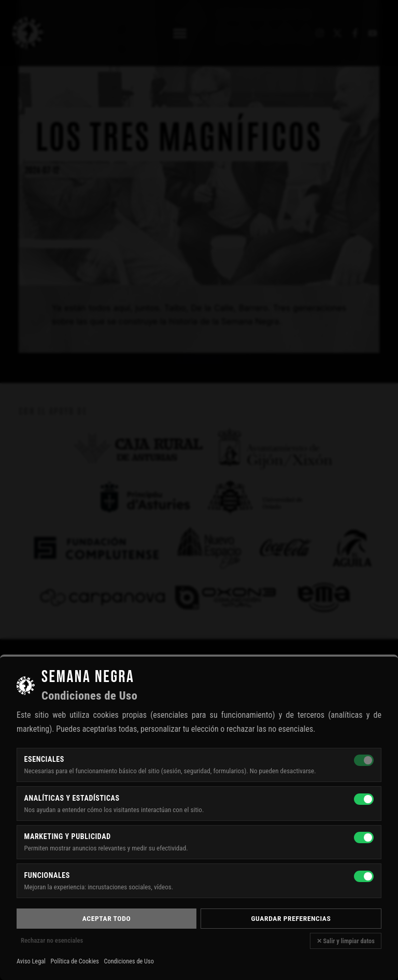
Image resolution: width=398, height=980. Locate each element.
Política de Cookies (75, 961)
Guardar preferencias (291, 918)
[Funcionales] (364, 876)
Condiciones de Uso (129, 961)
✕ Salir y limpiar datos (346, 941)
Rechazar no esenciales (52, 940)
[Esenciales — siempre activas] (364, 760)
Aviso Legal (31, 961)
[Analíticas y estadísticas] (364, 799)
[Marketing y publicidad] (364, 837)
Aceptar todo (106, 918)
